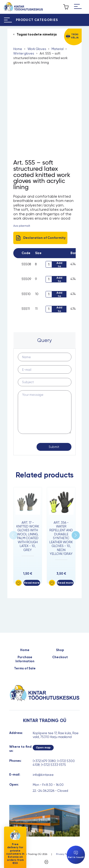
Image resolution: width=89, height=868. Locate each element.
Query (44, 340)
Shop (60, 650)
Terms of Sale (25, 668)
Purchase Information (25, 659)
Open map (43, 748)
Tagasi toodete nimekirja (37, 35)
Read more (32, 583)
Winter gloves (24, 53)
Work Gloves (37, 49)
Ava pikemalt (22, 226)
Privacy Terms (64, 854)
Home (18, 49)
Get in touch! (76, 855)
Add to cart (59, 264)
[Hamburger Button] (78, 7)
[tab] (44, 340)
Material (58, 49)
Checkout (60, 657)
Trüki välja (75, 36)
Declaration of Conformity (40, 238)
